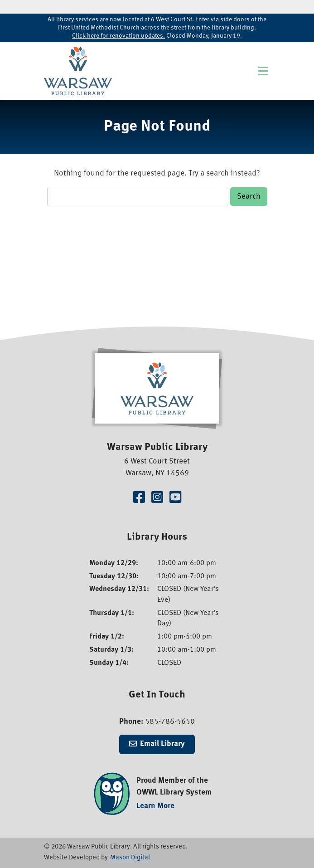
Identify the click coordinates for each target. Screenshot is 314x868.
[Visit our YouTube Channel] (175, 499)
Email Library (162, 744)
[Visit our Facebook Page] (139, 499)
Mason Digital (130, 858)
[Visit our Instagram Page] (157, 499)
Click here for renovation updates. (118, 36)
